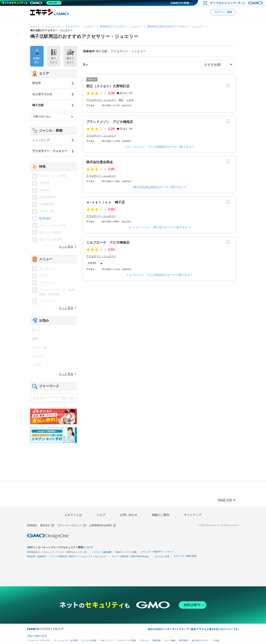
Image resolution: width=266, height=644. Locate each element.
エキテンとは (73, 515)
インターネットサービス (38, 640)
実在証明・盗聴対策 (36, 556)
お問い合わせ (129, 515)
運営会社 (47, 526)
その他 (216, 640)
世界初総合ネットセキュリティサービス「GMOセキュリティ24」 (58, 552)
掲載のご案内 (161, 515)
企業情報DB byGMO (102, 526)
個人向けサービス (200, 640)
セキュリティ (107, 640)
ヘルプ (101, 515)
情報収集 (156, 640)
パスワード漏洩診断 (102, 552)
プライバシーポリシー (72, 526)
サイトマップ (193, 515)
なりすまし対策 (162, 556)
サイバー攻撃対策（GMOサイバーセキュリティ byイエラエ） (79, 556)
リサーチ (144, 640)
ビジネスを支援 (89, 640)
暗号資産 (183, 640)
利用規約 (32, 525)
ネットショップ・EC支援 (66, 640)
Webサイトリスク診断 (126, 552)
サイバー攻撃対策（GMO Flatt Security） (131, 556)
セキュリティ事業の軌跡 (185, 556)
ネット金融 (170, 640)
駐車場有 (92, 263)
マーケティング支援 (126, 640)
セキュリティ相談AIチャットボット (157, 552)
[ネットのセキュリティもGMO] (32, 3)
